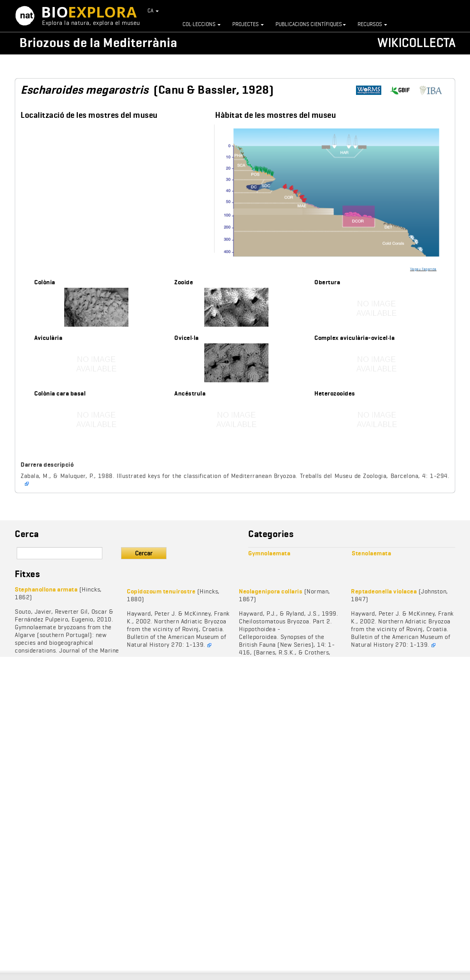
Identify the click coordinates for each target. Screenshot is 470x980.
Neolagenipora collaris (271, 591)
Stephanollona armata (46, 589)
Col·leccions (202, 24)
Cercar (144, 553)
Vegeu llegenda (423, 269)
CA (153, 10)
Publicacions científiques (311, 24)
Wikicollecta (416, 43)
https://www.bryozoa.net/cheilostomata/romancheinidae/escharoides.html (434, 90)
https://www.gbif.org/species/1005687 (403, 90)
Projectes (248, 24)
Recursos (372, 24)
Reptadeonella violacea (384, 591)
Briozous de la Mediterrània (98, 43)
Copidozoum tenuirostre (161, 591)
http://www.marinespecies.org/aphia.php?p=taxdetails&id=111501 (372, 90)
